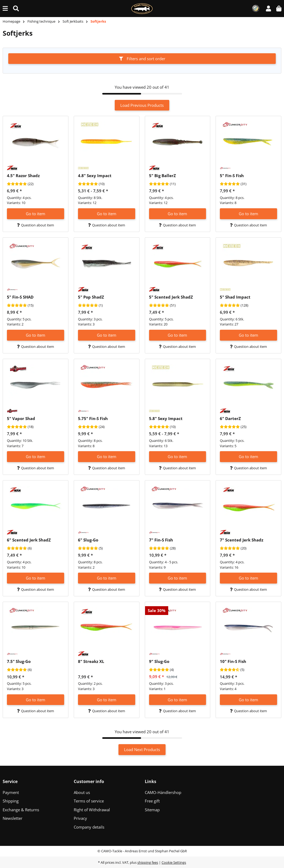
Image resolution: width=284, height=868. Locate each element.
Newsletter (13, 818)
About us (82, 792)
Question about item (36, 225)
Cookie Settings (174, 862)
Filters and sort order (142, 59)
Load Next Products (142, 749)
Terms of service (89, 801)
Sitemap (152, 810)
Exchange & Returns (21, 810)
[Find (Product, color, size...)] (16, 8)
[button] (268, 8)
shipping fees (148, 862)
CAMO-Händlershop (163, 792)
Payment (11, 792)
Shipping (11, 801)
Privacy (80, 818)
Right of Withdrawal (92, 810)
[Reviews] (17, 184)
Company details (89, 827)
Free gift (152, 801)
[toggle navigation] (5, 8)
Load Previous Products (142, 105)
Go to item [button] (36, 214)
